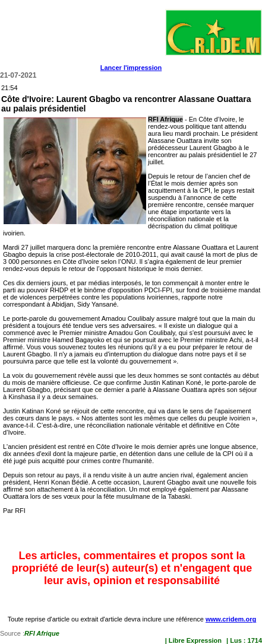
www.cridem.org (231, 619)
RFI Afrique (42, 633)
